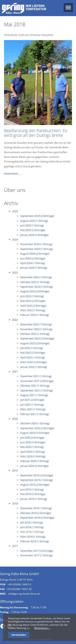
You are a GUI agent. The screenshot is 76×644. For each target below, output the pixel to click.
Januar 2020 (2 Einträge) (34, 466)
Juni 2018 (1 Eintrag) (32, 527)
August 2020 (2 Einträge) (35, 433)
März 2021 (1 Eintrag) (33, 409)
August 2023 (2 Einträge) (35, 291)
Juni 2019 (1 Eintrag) (32, 489)
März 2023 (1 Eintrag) (33, 310)
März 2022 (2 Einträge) (34, 362)
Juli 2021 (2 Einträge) (32, 400)
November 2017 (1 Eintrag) (36, 555)
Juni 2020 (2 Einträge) (33, 442)
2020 (15, 419)
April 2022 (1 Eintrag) (33, 357)
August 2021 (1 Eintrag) (34, 395)
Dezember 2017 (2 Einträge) (37, 551)
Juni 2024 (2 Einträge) (33, 258)
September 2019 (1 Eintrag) (36, 480)
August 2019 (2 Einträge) (35, 485)
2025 (15, 211)
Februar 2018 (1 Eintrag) (35, 541)
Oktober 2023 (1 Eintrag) (35, 282)
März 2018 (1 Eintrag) (33, 537)
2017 (15, 546)
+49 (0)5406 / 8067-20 (19, 589)
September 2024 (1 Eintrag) (36, 249)
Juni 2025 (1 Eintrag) (32, 225)
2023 (15, 273)
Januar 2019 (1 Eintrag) (34, 499)
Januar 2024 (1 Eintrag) (34, 268)
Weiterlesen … (12, 174)
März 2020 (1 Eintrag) (33, 456)
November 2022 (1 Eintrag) (36, 329)
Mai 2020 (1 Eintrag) (32, 447)
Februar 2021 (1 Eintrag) (35, 414)
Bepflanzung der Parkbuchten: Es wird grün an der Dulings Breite (36, 133)
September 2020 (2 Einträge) (37, 428)
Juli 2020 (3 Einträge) (32, 438)
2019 (15, 470)
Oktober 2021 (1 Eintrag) (35, 386)
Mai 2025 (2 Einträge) (33, 230)
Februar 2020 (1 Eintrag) (35, 461)
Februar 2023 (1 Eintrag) (35, 315)
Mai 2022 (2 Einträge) (33, 353)
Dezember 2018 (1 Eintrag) (36, 508)
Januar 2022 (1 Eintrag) (34, 367)
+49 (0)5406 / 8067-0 (19, 584)
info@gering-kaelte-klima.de (24, 594)
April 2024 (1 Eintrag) (33, 263)
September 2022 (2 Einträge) (37, 338)
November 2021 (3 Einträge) (37, 381)
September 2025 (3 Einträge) (37, 216)
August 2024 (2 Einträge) (35, 254)
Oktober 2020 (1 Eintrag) (35, 423)
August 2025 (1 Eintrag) (34, 221)
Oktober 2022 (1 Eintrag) (35, 334)
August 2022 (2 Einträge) (35, 343)
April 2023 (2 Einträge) (33, 306)
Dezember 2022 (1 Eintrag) (36, 324)
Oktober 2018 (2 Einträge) (36, 513)
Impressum (29, 639)
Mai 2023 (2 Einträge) (33, 301)
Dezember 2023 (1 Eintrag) (36, 277)
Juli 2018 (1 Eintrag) (32, 522)
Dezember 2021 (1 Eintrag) (36, 376)
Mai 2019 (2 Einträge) (33, 494)
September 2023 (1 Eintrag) (36, 287)
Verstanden (19, 635)
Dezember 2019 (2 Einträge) (37, 475)
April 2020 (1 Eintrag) (33, 452)
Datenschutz (46, 639)
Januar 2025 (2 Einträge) (34, 235)
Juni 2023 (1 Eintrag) (32, 296)
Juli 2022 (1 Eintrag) (32, 348)
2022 (15, 320)
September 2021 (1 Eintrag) (36, 390)
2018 (15, 504)
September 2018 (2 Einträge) (37, 518)
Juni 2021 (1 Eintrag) (32, 405)
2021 (15, 371)
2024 (15, 239)
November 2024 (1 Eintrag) (36, 244)
